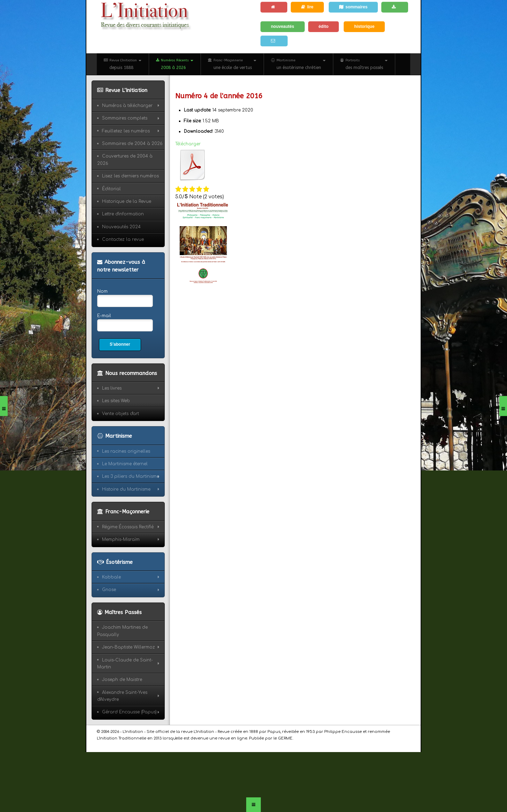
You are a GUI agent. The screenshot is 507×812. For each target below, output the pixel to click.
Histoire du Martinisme (126, 489)
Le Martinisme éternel (125, 464)
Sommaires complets (125, 118)
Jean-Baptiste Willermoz (128, 647)
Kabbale (111, 577)
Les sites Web (116, 401)
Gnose (109, 590)
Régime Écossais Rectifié (128, 527)
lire (307, 7)
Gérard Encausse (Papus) (129, 712)
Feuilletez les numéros (126, 131)
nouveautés (283, 26)
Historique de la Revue (127, 201)
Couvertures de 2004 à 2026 (125, 160)
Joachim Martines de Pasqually (122, 631)
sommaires (353, 7)
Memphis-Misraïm (121, 539)
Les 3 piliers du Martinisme (131, 476)
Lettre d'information (123, 214)
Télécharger (188, 144)
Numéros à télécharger (127, 106)
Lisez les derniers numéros (130, 176)
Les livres (112, 388)
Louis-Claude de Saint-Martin (125, 664)
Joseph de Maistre (122, 680)
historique (364, 26)
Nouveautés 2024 (121, 227)
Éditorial (111, 189)
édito (324, 26)
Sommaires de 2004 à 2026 (132, 144)
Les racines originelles (126, 451)
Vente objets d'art (120, 414)
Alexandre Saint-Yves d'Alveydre (122, 696)
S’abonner (120, 344)
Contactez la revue (123, 239)
